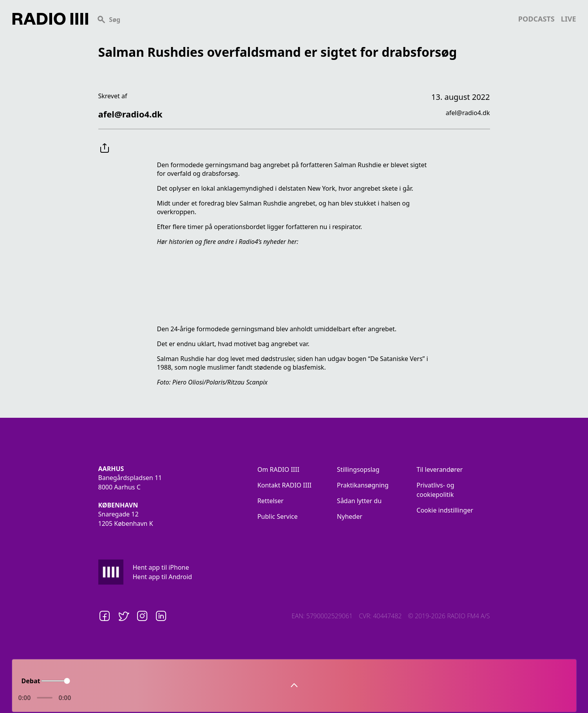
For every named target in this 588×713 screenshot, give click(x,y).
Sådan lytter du (359, 501)
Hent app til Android (163, 577)
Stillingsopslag (358, 469)
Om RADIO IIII (278, 469)
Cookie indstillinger (445, 510)
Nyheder (350, 516)
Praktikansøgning (363, 485)
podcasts (536, 19)
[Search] (303, 19)
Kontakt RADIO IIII (284, 485)
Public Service (278, 516)
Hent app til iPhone (161, 567)
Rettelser (270, 501)
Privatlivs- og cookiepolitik (435, 490)
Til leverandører (440, 469)
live (569, 19)
